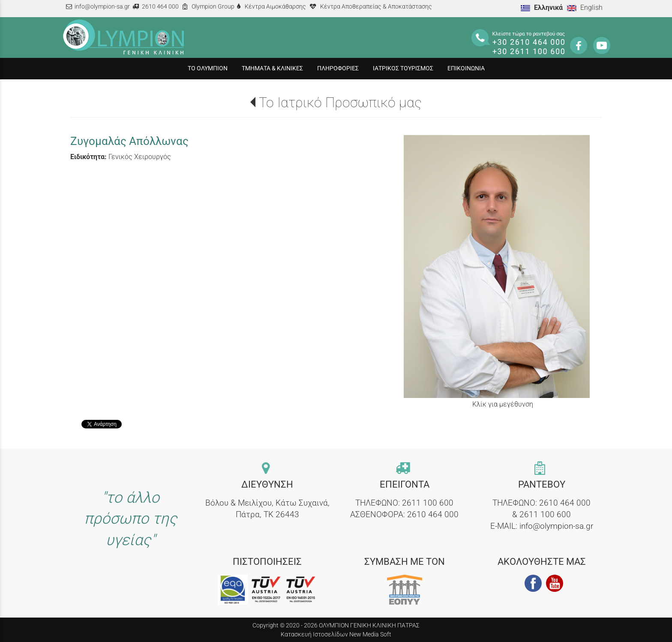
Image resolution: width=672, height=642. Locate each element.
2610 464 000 (160, 7)
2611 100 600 (428, 503)
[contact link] (267, 469)
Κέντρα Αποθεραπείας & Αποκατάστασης (376, 7)
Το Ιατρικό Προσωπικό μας (340, 102)
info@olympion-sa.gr (102, 7)
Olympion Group (213, 7)
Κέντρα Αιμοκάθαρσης (275, 7)
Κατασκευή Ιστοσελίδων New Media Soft (336, 634)
